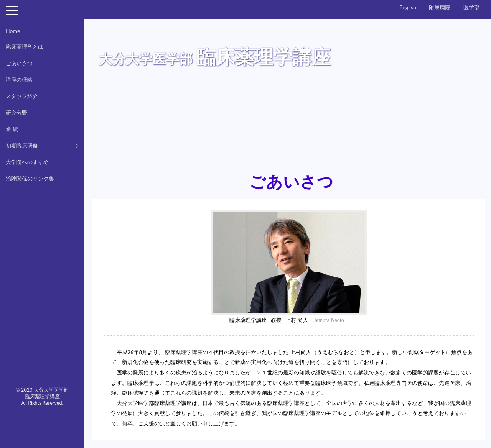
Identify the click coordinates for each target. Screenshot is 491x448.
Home (13, 31)
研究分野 (16, 112)
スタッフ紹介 (22, 96)
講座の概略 (19, 80)
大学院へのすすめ (27, 162)
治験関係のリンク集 (30, 178)
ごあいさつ (19, 63)
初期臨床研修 (22, 145)
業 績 (12, 129)
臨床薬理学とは (25, 47)
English (408, 7)
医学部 (471, 7)
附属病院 (440, 7)
